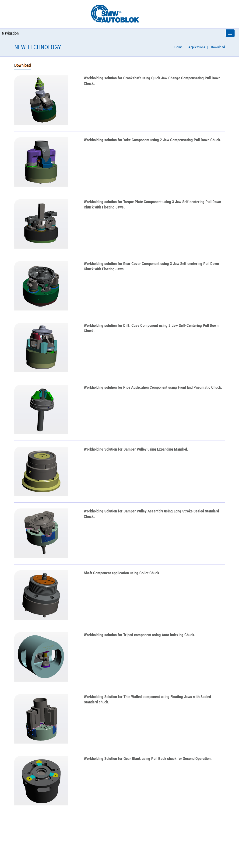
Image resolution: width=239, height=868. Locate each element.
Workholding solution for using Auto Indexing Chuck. (140, 635)
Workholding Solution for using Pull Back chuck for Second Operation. (148, 759)
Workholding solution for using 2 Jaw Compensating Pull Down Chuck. (153, 140)
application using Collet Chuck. (122, 573)
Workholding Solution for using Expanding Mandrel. (136, 449)
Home (178, 47)
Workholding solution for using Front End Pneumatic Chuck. (153, 387)
